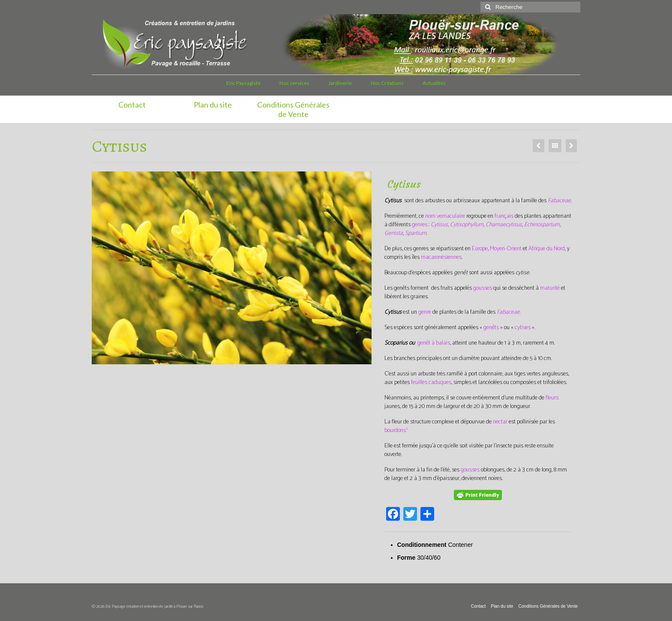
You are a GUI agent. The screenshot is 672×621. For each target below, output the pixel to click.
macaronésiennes (441, 257)
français (504, 216)
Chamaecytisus (504, 225)
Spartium (416, 233)
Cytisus (439, 225)
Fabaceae (559, 201)
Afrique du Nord (547, 249)
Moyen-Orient (506, 249)
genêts (491, 328)
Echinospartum (542, 225)
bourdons (395, 430)
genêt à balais (434, 343)
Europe (480, 249)
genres (420, 225)
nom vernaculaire (445, 216)
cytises (523, 328)
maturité (550, 288)
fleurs (552, 398)
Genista (394, 233)
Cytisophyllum (467, 225)
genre (425, 312)
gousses (483, 288)
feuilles (419, 382)
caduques (440, 382)
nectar (500, 422)
